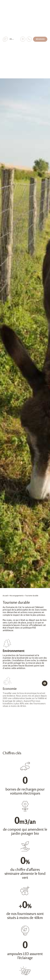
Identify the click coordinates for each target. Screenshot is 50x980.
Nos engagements (17, 596)
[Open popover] (45, 683)
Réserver (40, 39)
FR (11, 39)
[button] (5, 39)
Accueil (5, 596)
